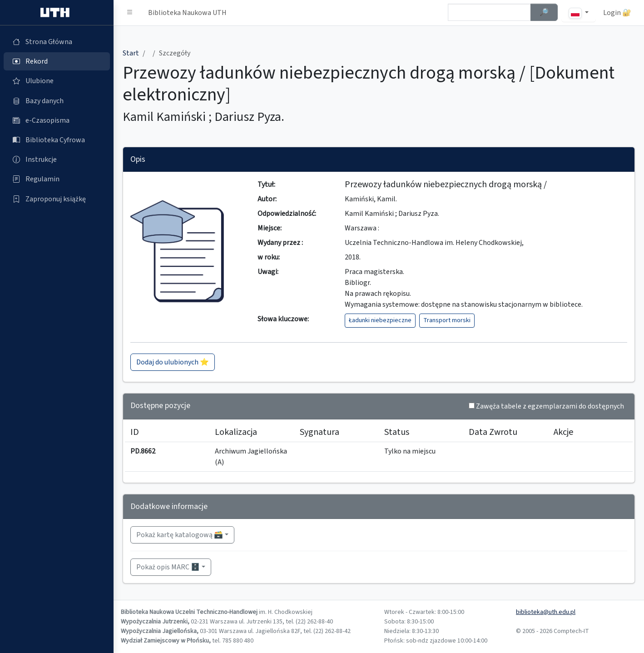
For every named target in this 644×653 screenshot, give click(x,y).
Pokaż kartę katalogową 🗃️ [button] (180, 535)
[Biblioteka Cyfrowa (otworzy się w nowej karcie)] (57, 140)
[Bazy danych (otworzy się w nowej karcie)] (57, 101)
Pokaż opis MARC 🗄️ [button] (168, 567)
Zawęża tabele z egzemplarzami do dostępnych (550, 406)
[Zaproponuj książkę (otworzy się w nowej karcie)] (57, 199)
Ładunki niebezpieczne (380, 320)
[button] (130, 13)
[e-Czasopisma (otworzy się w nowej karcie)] (57, 120)
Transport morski (447, 320)
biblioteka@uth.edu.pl (546, 612)
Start (131, 53)
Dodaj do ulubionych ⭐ (173, 362)
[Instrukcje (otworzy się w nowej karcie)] (57, 160)
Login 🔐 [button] (617, 13)
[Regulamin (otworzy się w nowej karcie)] (57, 179)
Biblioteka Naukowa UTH (187, 13)
